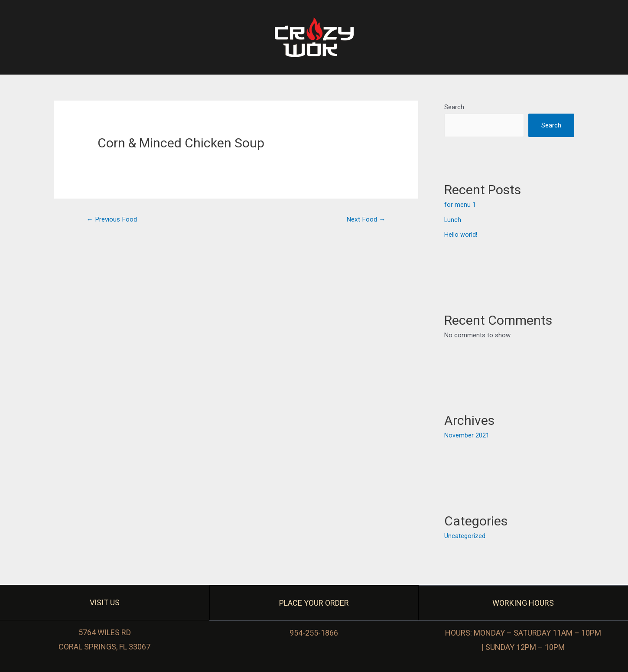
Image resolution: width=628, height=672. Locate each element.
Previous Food (113, 220)
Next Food (365, 220)
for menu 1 (460, 206)
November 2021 (467, 435)
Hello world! (461, 235)
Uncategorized (465, 535)
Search (454, 107)
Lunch (453, 220)
